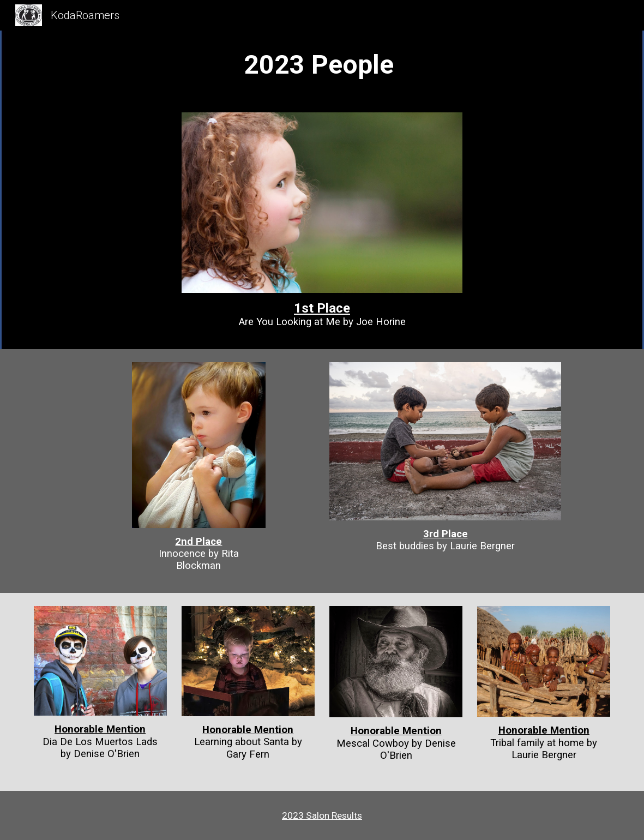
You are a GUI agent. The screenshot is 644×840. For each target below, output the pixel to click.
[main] (322, 65)
